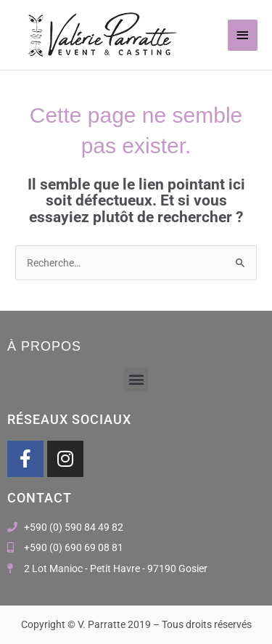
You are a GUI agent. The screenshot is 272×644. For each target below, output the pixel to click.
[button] (136, 379)
